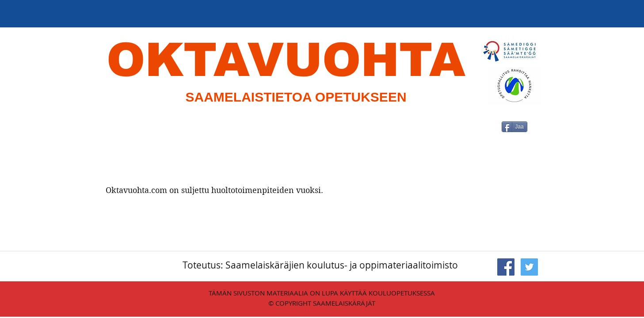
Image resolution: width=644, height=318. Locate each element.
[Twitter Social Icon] (529, 267)
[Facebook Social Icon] (506, 267)
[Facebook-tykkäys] (490, 158)
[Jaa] (514, 127)
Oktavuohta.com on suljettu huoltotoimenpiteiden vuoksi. (214, 190)
